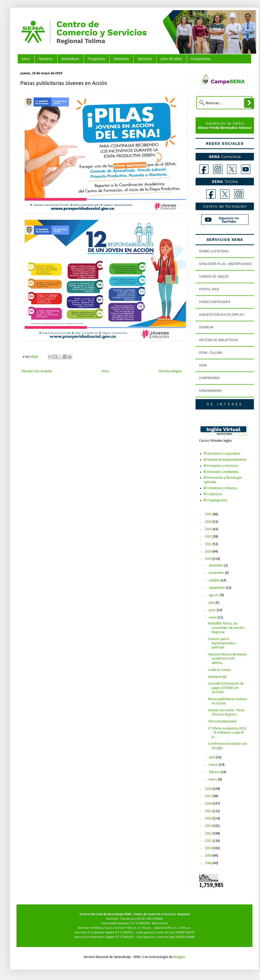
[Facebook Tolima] (211, 194)
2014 (209, 819)
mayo (213, 618)
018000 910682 (185, 937)
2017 (209, 796)
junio (213, 610)
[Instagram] (218, 169)
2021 (209, 544)
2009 (209, 856)
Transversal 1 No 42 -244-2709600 (141, 919)
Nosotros (46, 59)
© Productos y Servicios (221, 466)
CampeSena (201, 59)
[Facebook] (204, 169)
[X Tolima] (225, 194)
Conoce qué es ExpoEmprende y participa (222, 643)
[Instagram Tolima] (239, 194)
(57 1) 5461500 (140, 923)
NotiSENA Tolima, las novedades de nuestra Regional (226, 628)
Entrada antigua (170, 371)
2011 (209, 841)
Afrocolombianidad (222, 721)
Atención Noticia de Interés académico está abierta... (227, 659)
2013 (209, 826)
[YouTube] (246, 169)
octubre (215, 581)
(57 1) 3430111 (124, 933)
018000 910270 (185, 933)
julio (212, 603)
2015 (209, 811)
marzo (214, 765)
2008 (209, 863)
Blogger (179, 957)
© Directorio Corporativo (222, 454)
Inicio (26, 59)
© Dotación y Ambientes (221, 472)
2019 (209, 559)
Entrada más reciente (37, 371)
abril (212, 758)
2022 (209, 537)
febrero (215, 772)
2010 (209, 848)
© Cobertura (213, 494)
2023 (209, 529)
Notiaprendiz (217, 677)
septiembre (217, 588)
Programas (96, 59)
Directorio (121, 59)
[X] (232, 169)
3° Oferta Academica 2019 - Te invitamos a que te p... (227, 733)
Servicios (145, 59)
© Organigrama (215, 500)
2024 (209, 522)
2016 (209, 804)
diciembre (216, 566)
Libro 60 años (171, 59)
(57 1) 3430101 (125, 937)
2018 (209, 789)
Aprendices (70, 59)
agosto (214, 595)
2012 (209, 834)
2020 (209, 552)
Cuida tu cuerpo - (220, 670)
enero (213, 780)
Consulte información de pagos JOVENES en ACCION (226, 688)
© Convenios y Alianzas (221, 488)
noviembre (217, 573)
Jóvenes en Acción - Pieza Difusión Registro (226, 712)
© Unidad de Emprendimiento (225, 460)
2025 (209, 514)
